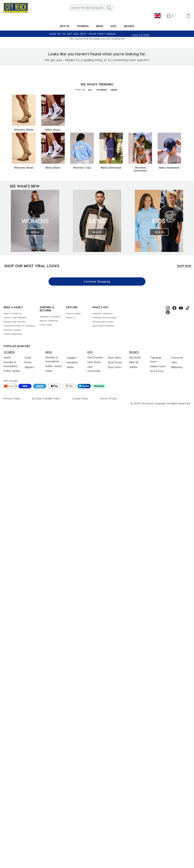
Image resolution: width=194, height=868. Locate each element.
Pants (49, 371)
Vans (174, 362)
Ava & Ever (157, 371)
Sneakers (72, 362)
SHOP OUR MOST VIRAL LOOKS (32, 266)
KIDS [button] (114, 26)
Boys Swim (115, 367)
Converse (177, 358)
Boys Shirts (115, 358)
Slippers (29, 367)
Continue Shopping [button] (97, 281)
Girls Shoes (94, 362)
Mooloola (135, 357)
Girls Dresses (95, 357)
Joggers (71, 358)
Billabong (177, 367)
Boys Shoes (115, 362)
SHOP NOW (184, 266)
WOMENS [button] (83, 26)
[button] (170, 16)
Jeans (7, 357)
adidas (133, 367)
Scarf (28, 358)
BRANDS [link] (129, 26)
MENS (114, 90)
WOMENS (102, 90)
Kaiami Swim (158, 366)
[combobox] (91, 8)
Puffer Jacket (12, 371)
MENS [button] (100, 26)
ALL (90, 90)
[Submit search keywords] (109, 8)
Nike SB (134, 362)
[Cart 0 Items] (188, 16)
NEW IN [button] (65, 26)
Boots (28, 362)
